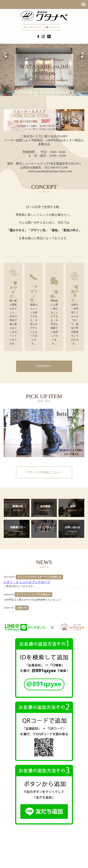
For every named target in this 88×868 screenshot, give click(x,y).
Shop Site (80, 847)
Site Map (59, 851)
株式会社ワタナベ (44, 16)
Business (30, 847)
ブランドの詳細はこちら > (44, 472)
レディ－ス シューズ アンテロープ (27, 582)
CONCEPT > (44, 366)
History (53, 847)
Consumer (66, 847)
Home (6, 847)
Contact (28, 851)
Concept (18, 847)
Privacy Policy (43, 851)
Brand (42, 847)
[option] (44, 433)
